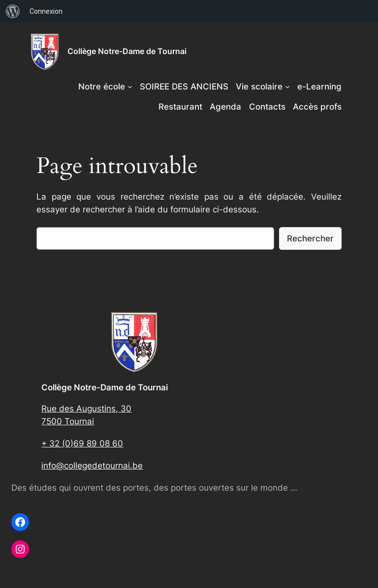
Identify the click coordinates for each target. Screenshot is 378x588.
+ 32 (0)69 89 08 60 (82, 443)
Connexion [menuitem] (46, 11)
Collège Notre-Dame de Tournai (127, 51)
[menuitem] (13, 11)
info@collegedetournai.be (92, 466)
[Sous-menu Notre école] (130, 87)
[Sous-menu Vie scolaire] (287, 87)
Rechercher (310, 238)
